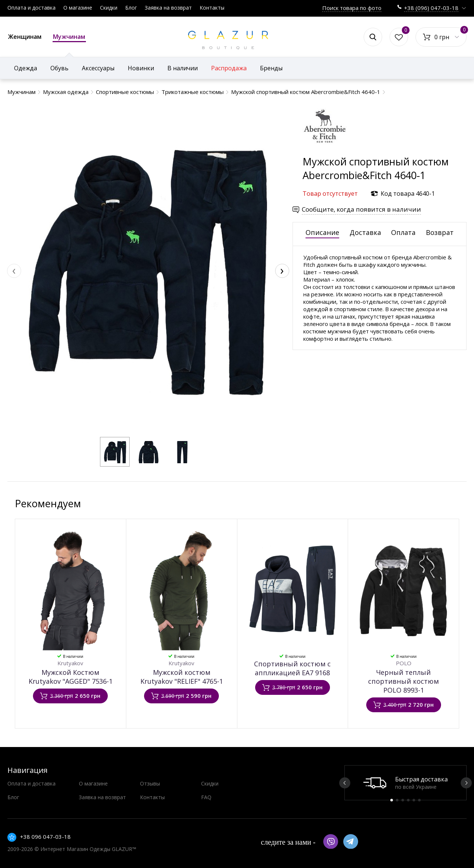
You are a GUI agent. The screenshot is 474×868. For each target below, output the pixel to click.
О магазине (78, 8)
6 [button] (419, 800)
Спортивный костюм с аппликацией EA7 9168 (292, 668)
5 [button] (414, 800)
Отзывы (150, 783)
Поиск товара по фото (352, 8)
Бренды (271, 68)
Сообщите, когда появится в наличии (361, 209)
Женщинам (25, 37)
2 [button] (397, 800)
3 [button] (403, 800)
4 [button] (408, 800)
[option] (405, 783)
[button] (115, 452)
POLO (404, 663)
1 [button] (392, 800)
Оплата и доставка (31, 8)
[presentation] (14, 271)
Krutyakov (70, 663)
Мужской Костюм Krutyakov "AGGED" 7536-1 (71, 677)
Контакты (212, 8)
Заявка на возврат (168, 8)
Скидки (109, 8)
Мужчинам (69, 37)
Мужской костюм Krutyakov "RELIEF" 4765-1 (182, 677)
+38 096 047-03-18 (45, 837)
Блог (131, 8)
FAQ (206, 797)
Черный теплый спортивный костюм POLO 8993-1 (403, 681)
